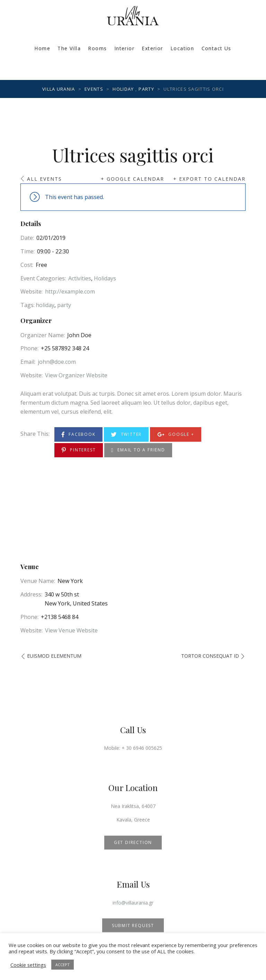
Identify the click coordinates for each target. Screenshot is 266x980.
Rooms (97, 48)
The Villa (69, 48)
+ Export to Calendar (209, 179)
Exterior (152, 48)
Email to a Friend (138, 450)
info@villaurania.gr (133, 903)
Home (42, 48)
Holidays (105, 278)
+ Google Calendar (132, 179)
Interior (124, 48)
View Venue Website (71, 630)
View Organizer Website (76, 375)
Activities (80, 278)
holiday (45, 305)
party (64, 305)
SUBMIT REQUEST (133, 925)
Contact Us (216, 48)
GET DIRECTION (133, 842)
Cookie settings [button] (28, 965)
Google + (176, 435)
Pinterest (79, 450)
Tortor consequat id (210, 656)
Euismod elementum (54, 656)
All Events (45, 179)
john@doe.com (57, 362)
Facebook (79, 435)
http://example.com (70, 291)
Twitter (126, 435)
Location (182, 48)
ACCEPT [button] (63, 965)
